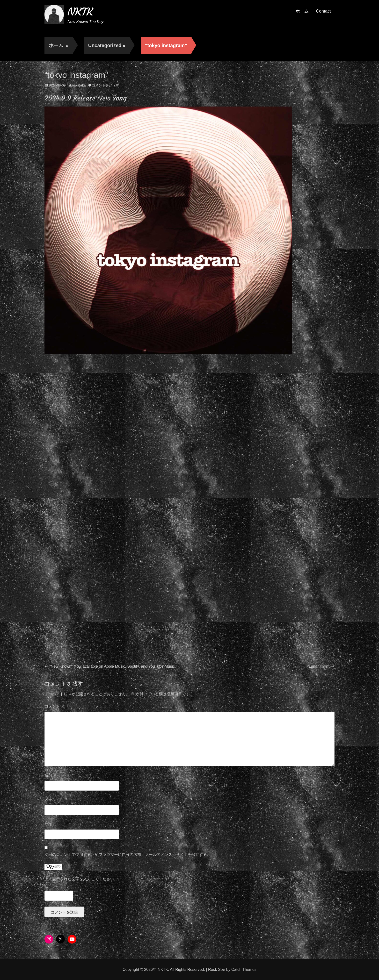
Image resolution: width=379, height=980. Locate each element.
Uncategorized (107, 45)
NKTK (80, 12)
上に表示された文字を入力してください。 (81, 879)
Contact (323, 11)
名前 (51, 775)
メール (53, 799)
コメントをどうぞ (105, 85)
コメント (55, 706)
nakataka (79, 85)
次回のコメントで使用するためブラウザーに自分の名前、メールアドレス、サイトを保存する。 (128, 855)
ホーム (302, 11)
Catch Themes (244, 969)
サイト (50, 824)
